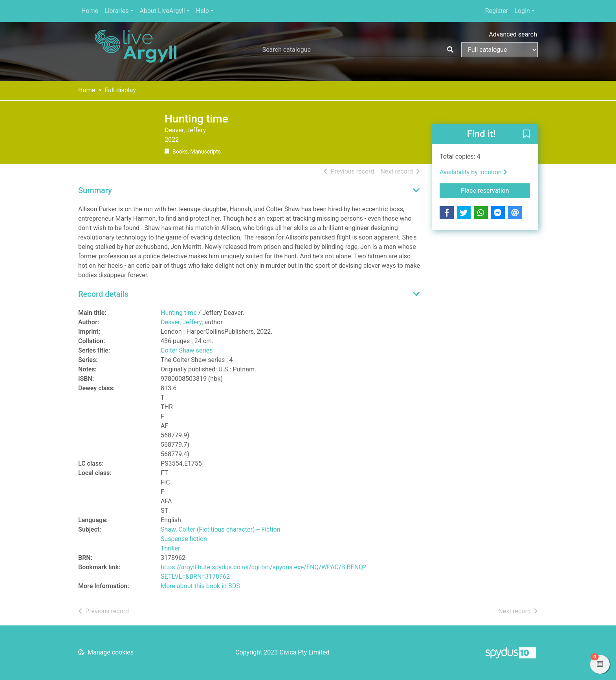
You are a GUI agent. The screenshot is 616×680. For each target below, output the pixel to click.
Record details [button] (103, 294)
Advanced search (513, 34)
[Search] (450, 50)
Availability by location (473, 172)
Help (203, 11)
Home (90, 11)
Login (522, 11)
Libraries (116, 11)
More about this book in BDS (200, 586)
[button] (526, 134)
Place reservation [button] (496, 190)
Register (497, 11)
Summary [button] (95, 190)
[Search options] (500, 50)
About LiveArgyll (162, 11)
